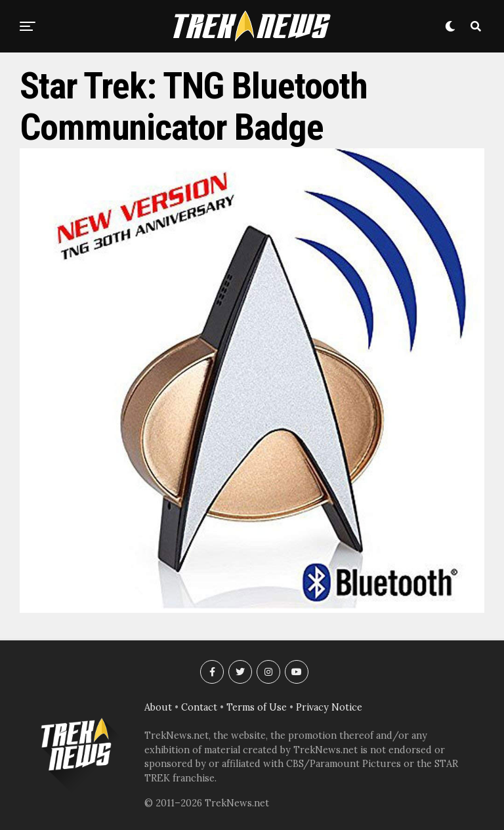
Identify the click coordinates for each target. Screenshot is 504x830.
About (158, 707)
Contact (199, 707)
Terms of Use (257, 707)
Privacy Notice (329, 707)
